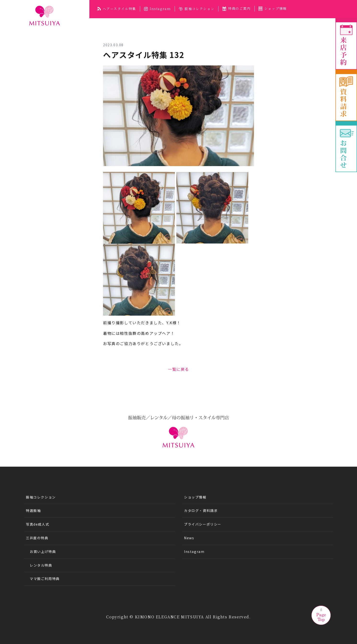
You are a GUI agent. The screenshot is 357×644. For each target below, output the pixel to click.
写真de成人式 (37, 524)
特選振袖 (33, 511)
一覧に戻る (178, 369)
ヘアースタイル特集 (117, 9)
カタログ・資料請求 (201, 511)
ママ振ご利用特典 (45, 579)
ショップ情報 (273, 8)
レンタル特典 (41, 565)
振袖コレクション (197, 9)
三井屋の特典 (37, 538)
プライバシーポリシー (203, 524)
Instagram (157, 9)
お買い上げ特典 (43, 551)
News (189, 538)
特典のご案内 (236, 8)
